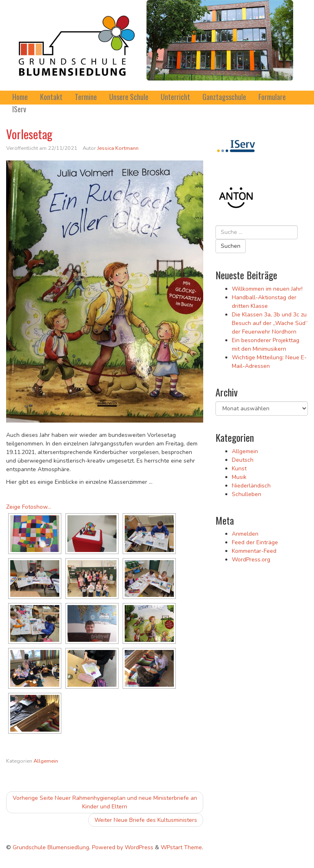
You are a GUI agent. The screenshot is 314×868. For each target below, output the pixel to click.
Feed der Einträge (255, 542)
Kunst (239, 468)
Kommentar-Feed (254, 551)
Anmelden (245, 534)
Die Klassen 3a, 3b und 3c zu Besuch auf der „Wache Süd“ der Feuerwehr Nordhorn (270, 323)
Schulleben (247, 494)
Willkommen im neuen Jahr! (267, 289)
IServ (19, 109)
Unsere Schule (129, 97)
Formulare (272, 97)
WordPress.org (251, 560)
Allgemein (46, 761)
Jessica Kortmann (118, 148)
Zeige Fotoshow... (29, 507)
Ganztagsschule (224, 97)
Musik (239, 477)
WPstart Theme (181, 847)
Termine (86, 97)
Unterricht (175, 97)
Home (20, 97)
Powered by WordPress (123, 847)
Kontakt (51, 97)
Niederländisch (251, 486)
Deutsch (243, 460)
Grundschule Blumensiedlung (51, 847)
